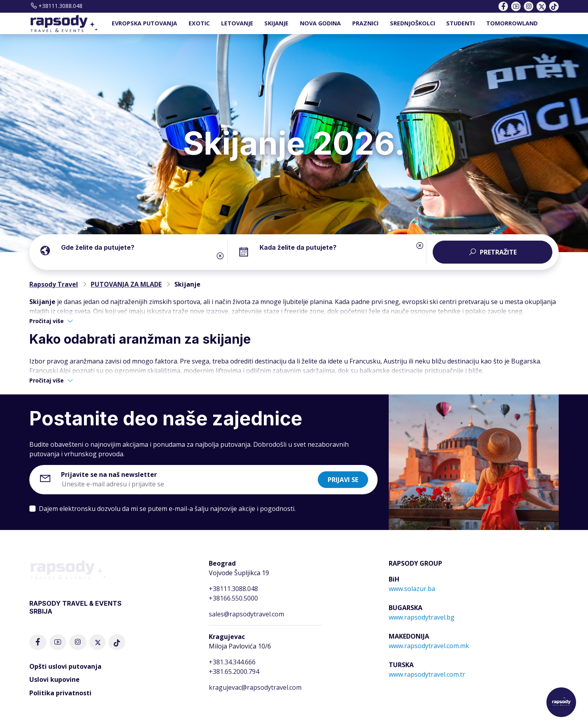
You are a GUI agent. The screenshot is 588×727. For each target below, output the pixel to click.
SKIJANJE (276, 23)
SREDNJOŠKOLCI (412, 23)
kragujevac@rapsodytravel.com (255, 687)
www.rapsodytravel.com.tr (427, 674)
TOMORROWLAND (512, 23)
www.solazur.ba (412, 589)
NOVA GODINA (320, 23)
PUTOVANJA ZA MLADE (126, 284)
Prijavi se (343, 480)
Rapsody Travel (54, 284)
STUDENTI (460, 23)
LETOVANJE (237, 23)
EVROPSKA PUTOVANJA (144, 23)
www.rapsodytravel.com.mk (429, 646)
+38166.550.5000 (233, 598)
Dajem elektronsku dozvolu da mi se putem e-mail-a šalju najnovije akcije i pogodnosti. (167, 509)
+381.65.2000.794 (234, 672)
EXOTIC (199, 23)
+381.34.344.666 (232, 662)
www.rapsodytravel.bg (422, 617)
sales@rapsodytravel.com (246, 614)
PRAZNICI (365, 23)
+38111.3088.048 (56, 6)
